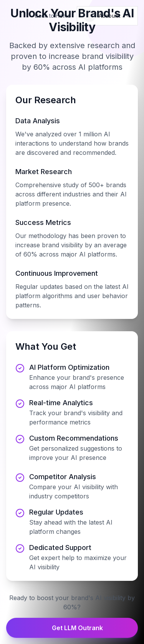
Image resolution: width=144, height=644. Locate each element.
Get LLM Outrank (72, 628)
